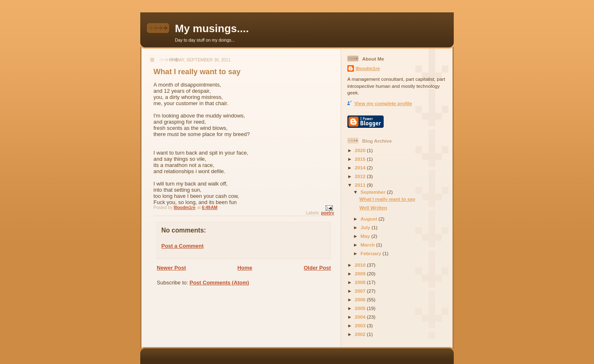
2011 (361, 185)
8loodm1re (368, 68)
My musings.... (212, 28)
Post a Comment (183, 246)
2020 (361, 150)
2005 (361, 308)
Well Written (373, 208)
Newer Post (171, 268)
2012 (361, 176)
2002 (361, 334)
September (374, 192)
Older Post (317, 268)
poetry (328, 213)
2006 (361, 299)
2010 (361, 265)
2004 (361, 317)
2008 (361, 282)
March (368, 245)
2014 (361, 168)
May (366, 236)
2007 (361, 291)
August (370, 219)
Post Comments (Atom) (219, 283)
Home (245, 268)
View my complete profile (383, 103)
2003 (361, 325)
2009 (361, 274)
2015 (361, 159)
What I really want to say (387, 199)
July (366, 227)
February (371, 253)
